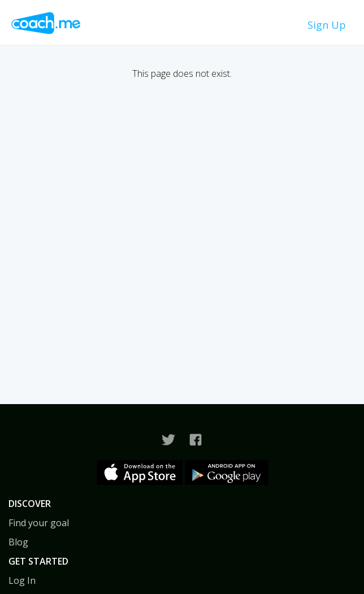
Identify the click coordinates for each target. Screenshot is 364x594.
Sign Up (327, 25)
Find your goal (39, 523)
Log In (22, 580)
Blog (18, 542)
